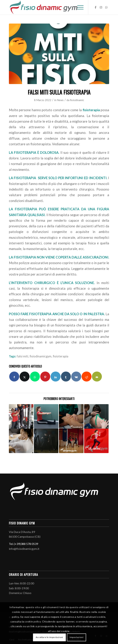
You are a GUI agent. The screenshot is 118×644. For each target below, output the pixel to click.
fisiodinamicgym (41, 356)
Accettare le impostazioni (49, 637)
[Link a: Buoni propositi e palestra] (96, 441)
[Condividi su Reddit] (87, 377)
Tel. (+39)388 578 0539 (23, 544)
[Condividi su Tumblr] (66, 377)
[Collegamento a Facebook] (96, 7)
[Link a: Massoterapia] (71, 416)
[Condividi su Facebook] (14, 377)
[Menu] (79, 7)
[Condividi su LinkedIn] (56, 377)
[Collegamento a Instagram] (101, 7)
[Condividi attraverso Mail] (97, 377)
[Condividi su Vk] (76, 377)
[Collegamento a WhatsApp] (106, 7)
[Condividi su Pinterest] (45, 377)
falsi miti (22, 356)
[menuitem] (79, 7)
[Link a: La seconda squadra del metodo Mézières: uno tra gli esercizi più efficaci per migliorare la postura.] (46, 416)
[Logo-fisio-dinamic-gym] (49, 7)
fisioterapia (91, 110)
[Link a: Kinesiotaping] (96, 416)
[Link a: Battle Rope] (46, 441)
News (60, 100)
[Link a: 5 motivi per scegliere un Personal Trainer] (21, 416)
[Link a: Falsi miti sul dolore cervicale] (21, 441)
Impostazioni (76, 637)
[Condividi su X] (25, 377)
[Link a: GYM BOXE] (71, 441)
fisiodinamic (77, 100)
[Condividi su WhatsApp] (35, 377)
